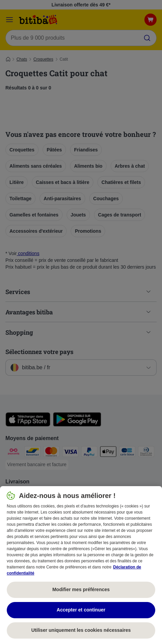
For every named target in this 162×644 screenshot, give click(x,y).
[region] (81, 565)
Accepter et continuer (81, 610)
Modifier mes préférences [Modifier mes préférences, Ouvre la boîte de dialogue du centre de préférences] (81, 589)
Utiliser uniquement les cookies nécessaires (81, 630)
